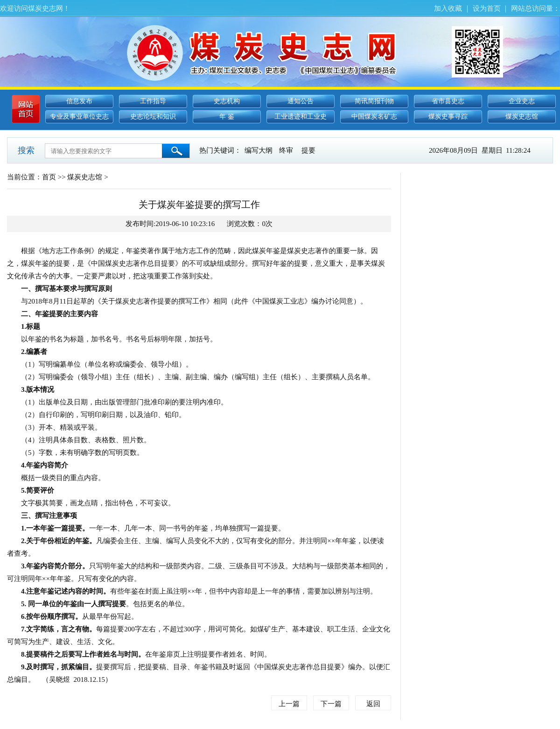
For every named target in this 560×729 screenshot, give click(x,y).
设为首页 (487, 8)
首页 (49, 177)
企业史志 (522, 101)
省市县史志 (448, 101)
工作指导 (153, 101)
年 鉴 (227, 117)
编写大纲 (259, 150)
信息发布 (79, 101)
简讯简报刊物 (374, 101)
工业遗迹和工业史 (301, 117)
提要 (308, 150)
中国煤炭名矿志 (374, 117)
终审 (286, 150)
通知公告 (301, 101)
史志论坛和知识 (153, 117)
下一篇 (331, 704)
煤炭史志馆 (522, 117)
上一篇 (289, 704)
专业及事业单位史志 (79, 117)
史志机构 (227, 101)
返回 (373, 704)
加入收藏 (448, 8)
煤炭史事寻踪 (448, 117)
